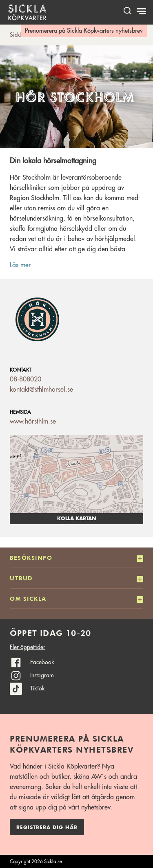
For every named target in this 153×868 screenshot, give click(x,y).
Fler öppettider (28, 647)
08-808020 (25, 379)
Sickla (17, 35)
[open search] (127, 10)
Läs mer (20, 265)
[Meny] (142, 11)
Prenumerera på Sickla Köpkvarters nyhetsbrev (84, 31)
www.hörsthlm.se (33, 422)
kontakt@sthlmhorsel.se (41, 390)
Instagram (42, 675)
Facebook (42, 662)
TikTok (37, 688)
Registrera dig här (47, 827)
